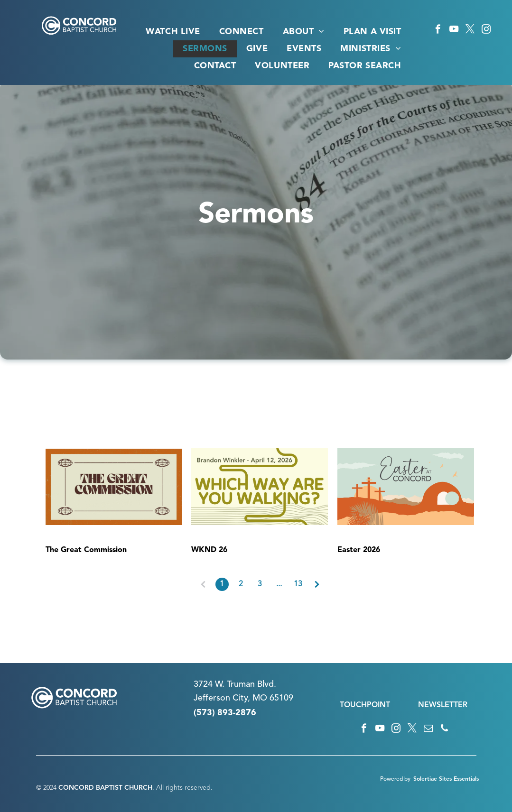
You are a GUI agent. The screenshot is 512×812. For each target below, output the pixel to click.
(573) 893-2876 (225, 713)
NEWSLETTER (443, 705)
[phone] (444, 729)
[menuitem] (173, 32)
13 (298, 584)
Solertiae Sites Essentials (446, 779)
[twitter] (470, 30)
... (279, 584)
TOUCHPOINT (365, 705)
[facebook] (438, 30)
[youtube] (454, 30)
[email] (428, 729)
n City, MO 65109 (259, 698)
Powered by (395, 779)
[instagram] (486, 30)
